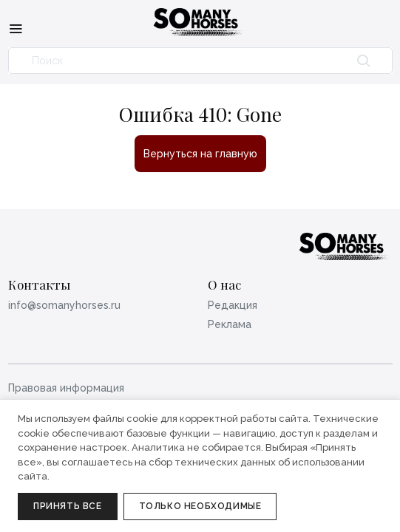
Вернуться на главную (200, 154)
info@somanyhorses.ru (64, 305)
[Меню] (16, 28)
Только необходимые (200, 506)
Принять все (68, 506)
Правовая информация (66, 388)
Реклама (230, 324)
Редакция (233, 305)
